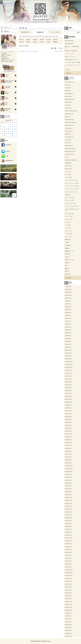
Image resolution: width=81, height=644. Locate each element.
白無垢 (66, 263)
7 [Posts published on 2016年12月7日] (6, 127)
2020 (24, 36)
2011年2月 (67, 599)
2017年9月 (67, 370)
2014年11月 (68, 469)
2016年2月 (67, 425)
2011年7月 (67, 584)
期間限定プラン (69, 251)
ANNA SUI (67, 91)
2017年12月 (68, 362)
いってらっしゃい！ (70, 54)
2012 (50, 36)
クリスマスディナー (70, 203)
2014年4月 (67, 489)
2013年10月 (68, 506)
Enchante (67, 108)
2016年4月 (67, 419)
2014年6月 (67, 483)
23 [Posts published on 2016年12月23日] (11, 131)
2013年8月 (67, 512)
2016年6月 (67, 414)
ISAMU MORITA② (69, 44)
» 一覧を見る (68, 73)
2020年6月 (67, 307)
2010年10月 (68, 610)
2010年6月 (67, 622)
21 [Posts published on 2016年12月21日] (6, 131)
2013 (47, 36)
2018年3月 (67, 353)
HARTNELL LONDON (70, 122)
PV (66, 157)
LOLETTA (67, 140)
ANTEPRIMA (68, 94)
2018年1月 (67, 359)
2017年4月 (67, 385)
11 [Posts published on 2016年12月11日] (15, 127)
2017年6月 (67, 379)
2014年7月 (67, 480)
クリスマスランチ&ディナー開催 (72, 62)
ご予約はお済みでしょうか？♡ (72, 60)
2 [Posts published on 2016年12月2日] (11, 125)
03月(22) (35, 40)
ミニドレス (67, 237)
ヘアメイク (67, 234)
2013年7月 (67, 515)
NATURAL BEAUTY (69, 151)
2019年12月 (68, 324)
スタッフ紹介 (68, 214)
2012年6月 (67, 552)
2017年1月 (67, 394)
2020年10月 (68, 295)
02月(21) (28, 40)
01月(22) (22, 40)
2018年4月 (67, 350)
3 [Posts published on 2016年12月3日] (13, 125)
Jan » (13, 135)
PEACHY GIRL (68, 154)
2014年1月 (67, 498)
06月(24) (55, 40)
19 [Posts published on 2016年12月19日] (2, 131)
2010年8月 (67, 616)
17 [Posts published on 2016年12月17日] (13, 129)
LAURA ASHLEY (69, 137)
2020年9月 (67, 298)
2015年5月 (67, 451)
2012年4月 (67, 558)
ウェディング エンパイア (71, 183)
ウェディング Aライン (70, 180)
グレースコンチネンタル (71, 206)
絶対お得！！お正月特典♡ (71, 51)
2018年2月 (67, 356)
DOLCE (67, 105)
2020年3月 (67, 315)
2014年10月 (68, 472)
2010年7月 (67, 619)
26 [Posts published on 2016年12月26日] (2, 133)
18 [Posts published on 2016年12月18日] (15, 129)
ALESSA (67, 88)
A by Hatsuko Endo (69, 82)
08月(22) (28, 42)
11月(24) (49, 42)
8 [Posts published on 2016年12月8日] (8, 127)
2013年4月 (67, 524)
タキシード (67, 216)
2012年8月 (67, 547)
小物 (66, 242)
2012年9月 (67, 544)
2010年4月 (67, 628)
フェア (66, 225)
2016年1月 (67, 428)
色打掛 (66, 274)
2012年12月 (68, 535)
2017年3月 (67, 388)
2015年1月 (67, 463)
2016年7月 (67, 411)
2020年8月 (67, 301)
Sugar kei (67, 169)
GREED (67, 117)
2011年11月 (68, 573)
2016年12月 (68, 396)
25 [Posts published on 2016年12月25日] (15, 131)
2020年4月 (67, 313)
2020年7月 (67, 304)
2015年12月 (68, 431)
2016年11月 (68, 399)
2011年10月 (68, 576)
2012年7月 (67, 550)
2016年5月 (67, 417)
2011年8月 (67, 581)
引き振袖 (67, 245)
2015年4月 (67, 454)
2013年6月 (67, 518)
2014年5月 (67, 486)
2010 (57, 36)
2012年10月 (68, 541)
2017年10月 (68, 367)
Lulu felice (67, 143)
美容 (66, 271)
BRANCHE (67, 96)
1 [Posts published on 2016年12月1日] (8, 125)
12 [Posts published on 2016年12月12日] (2, 129)
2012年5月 (67, 555)
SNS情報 (67, 163)
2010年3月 (67, 630)
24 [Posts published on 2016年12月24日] (13, 131)
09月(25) (35, 42)
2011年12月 (68, 570)
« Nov (4, 135)
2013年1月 (67, 532)
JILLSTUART (68, 128)
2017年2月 (67, 391)
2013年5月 (67, 521)
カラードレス (68, 198)
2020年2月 (67, 318)
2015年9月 (67, 440)
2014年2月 (67, 495)
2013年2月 (67, 529)
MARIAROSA (68, 146)
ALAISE (67, 85)
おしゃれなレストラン (70, 192)
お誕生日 (67, 195)
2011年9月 (67, 578)
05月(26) (49, 40)
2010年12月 (68, 604)
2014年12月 (68, 466)
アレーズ (67, 172)
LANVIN (67, 134)
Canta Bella (67, 102)
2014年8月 (67, 477)
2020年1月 (67, 321)
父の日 (66, 257)
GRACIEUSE (68, 114)
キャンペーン (68, 200)
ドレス (66, 222)
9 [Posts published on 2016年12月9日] (11, 127)
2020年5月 (67, 310)
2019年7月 (67, 333)
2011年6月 (67, 587)
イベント (67, 177)
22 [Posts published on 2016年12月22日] (9, 131)
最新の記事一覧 (25, 32)
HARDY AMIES (68, 120)
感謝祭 (66, 248)
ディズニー (67, 219)
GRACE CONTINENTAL (70, 111)
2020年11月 (68, 292)
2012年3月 (67, 561)
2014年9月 (67, 474)
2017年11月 (68, 365)
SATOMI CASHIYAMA (70, 160)
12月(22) (55, 42)
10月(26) (42, 42)
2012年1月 (67, 567)
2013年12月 (68, 500)
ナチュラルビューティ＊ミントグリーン (28, 51)
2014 (44, 36)
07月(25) (22, 42)
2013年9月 (67, 509)
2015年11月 (68, 434)
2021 (21, 36)
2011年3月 (67, 596)
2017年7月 (67, 376)
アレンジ (67, 174)
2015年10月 (68, 437)
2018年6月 (67, 347)
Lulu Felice (67, 70)
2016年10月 (68, 402)
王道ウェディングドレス (71, 57)
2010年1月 (67, 636)
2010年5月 (67, 625)
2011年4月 (67, 593)
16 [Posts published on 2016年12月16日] (11, 129)
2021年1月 (67, 287)
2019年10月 (68, 330)
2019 (27, 36)
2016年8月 (67, 408)
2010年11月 (68, 607)
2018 (30, 36)
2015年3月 (67, 457)
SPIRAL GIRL (68, 166)
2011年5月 (67, 590)
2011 (53, 36)
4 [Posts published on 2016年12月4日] (15, 125)
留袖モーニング (69, 260)
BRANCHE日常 (68, 99)
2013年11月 (68, 503)
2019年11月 (68, 327)
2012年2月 (67, 564)
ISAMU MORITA (68, 125)
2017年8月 (67, 373)
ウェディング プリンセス (71, 186)
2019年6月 (67, 336)
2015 (40, 36)
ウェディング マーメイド (71, 189)
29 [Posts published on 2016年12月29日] (9, 133)
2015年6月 (67, 448)
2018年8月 (67, 341)
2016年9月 (67, 405)
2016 (37, 36)
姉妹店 (66, 240)
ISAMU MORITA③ (69, 41)
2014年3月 (67, 492)
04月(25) (42, 40)
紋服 (66, 268)
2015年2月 (67, 460)
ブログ (66, 228)
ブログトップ (9, 28)
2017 (34, 36)
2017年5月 (67, 382)
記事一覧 (9, 31)
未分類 (66, 254)
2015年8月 (67, 443)
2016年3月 (67, 422)
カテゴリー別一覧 (55, 32)
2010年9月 (67, 613)
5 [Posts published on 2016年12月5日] (2, 127)
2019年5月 (67, 339)
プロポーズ (67, 231)
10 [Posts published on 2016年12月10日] (13, 127)
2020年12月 (68, 289)
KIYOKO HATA (68, 131)
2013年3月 (67, 526)
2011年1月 (67, 602)
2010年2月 (67, 633)
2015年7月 (67, 445)
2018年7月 (67, 344)
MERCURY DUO (69, 149)
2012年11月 (68, 538)
